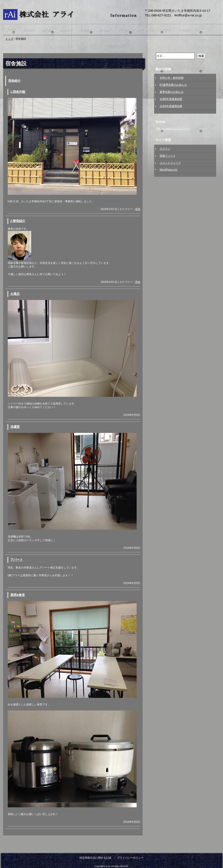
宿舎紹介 (85, 30)
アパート (17, 560)
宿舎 (138, 209)
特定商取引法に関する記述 (95, 858)
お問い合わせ (145, 30)
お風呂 (15, 294)
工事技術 (184, 30)
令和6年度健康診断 (171, 99)
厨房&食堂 (18, 595)
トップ (11, 30)
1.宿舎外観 (18, 92)
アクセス (124, 30)
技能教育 (66, 30)
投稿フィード (168, 156)
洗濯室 (15, 427)
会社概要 (28, 30)
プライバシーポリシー (130, 858)
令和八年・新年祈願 (172, 78)
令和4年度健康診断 (171, 106)
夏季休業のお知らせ (172, 92)
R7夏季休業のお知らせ (173, 85)
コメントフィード (170, 163)
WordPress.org (169, 170)
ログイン (165, 149)
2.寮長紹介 (18, 221)
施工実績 (47, 30)
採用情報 (105, 30)
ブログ (166, 30)
